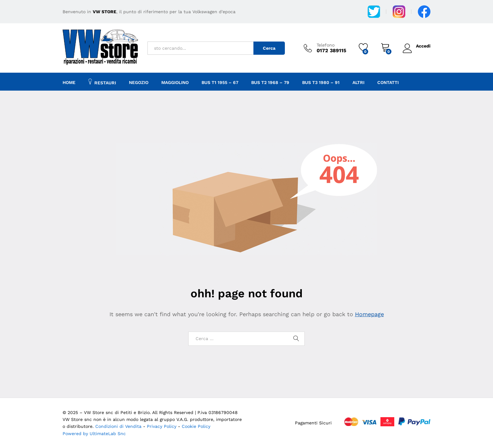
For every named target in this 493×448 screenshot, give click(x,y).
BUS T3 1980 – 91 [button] (321, 82)
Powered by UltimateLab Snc (94, 434)
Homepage (369, 314)
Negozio (139, 82)
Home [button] (69, 82)
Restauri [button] (102, 82)
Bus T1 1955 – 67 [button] (220, 82)
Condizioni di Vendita (118, 426)
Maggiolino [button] (175, 82)
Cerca (269, 48)
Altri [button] (358, 82)
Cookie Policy (196, 426)
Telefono (326, 45)
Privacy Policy (162, 426)
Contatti (388, 82)
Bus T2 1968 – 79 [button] (270, 82)
